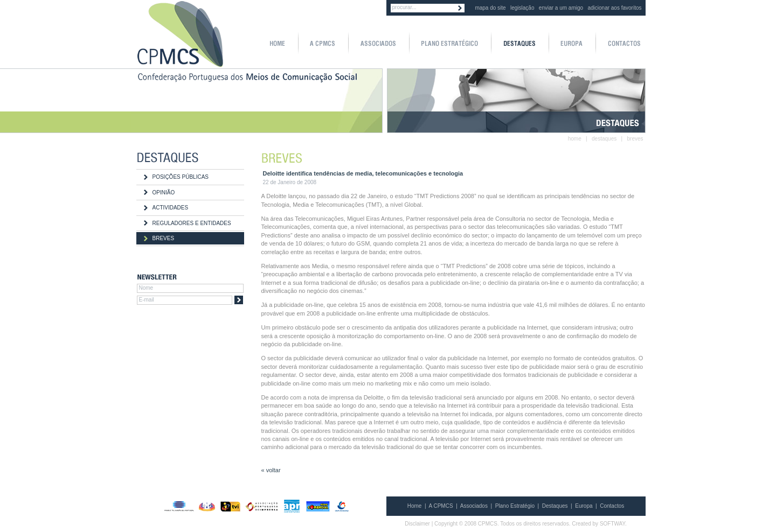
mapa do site (490, 8)
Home (415, 506)
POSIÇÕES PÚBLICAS (181, 177)
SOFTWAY (612, 524)
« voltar (271, 470)
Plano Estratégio (515, 506)
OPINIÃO (164, 192)
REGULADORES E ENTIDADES (192, 223)
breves (635, 139)
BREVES (164, 238)
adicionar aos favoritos (614, 8)
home (575, 139)
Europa (584, 506)
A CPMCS (441, 506)
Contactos (612, 506)
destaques (604, 139)
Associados (474, 506)
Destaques (555, 506)
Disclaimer (417, 524)
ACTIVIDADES (171, 208)
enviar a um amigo (561, 8)
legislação (522, 8)
